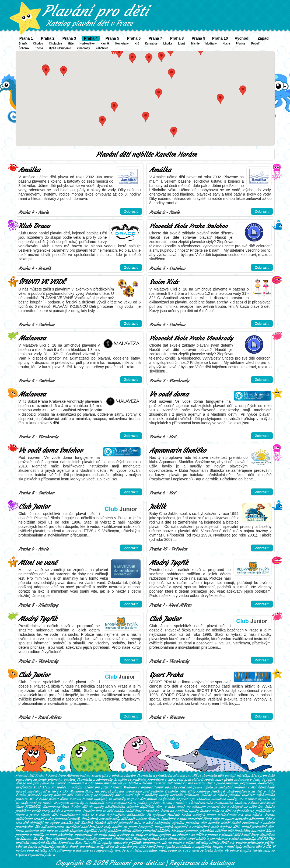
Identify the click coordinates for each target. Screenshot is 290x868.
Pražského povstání (250, 831)
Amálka (29, 170)
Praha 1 (26, 38)
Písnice (241, 44)
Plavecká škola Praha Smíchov (188, 226)
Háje (71, 44)
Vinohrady (83, 48)
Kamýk (105, 44)
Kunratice (151, 44)
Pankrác (173, 815)
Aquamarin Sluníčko (178, 450)
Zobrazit (131, 211)
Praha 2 (48, 38)
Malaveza (32, 338)
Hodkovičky (87, 44)
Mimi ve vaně (38, 563)
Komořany (122, 44)
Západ (263, 38)
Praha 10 (220, 38)
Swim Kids (164, 282)
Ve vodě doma (169, 394)
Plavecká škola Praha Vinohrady (191, 338)
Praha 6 (134, 38)
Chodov (38, 44)
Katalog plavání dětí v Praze (90, 23)
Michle (195, 44)
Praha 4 (91, 38)
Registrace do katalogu (202, 863)
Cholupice (55, 44)
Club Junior (34, 507)
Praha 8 (177, 38)
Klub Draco (34, 226)
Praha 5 (112, 38)
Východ (242, 38)
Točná (39, 48)
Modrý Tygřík (169, 563)
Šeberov (24, 48)
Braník (23, 44)
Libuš (182, 44)
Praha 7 (156, 38)
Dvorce (205, 811)
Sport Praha (166, 675)
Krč (137, 44)
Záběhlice (102, 48)
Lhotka (168, 44)
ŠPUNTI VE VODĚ (42, 282)
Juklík (158, 507)
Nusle (226, 44)
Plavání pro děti (95, 11)
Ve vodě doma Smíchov (51, 450)
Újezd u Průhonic (60, 48)
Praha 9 (199, 38)
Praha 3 (69, 38)
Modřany (211, 44)
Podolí (255, 44)
